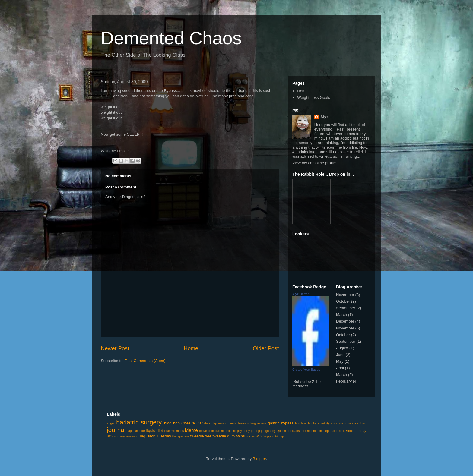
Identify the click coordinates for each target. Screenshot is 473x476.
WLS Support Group (270, 436)
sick (342, 431)
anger (111, 423)
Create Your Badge (306, 370)
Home (191, 348)
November (345, 295)
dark (207, 423)
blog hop (172, 423)
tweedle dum (224, 436)
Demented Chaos (171, 38)
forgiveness (258, 423)
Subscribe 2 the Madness (306, 384)
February (344, 381)
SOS (110, 436)
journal (116, 430)
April (340, 368)
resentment (315, 431)
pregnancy (268, 431)
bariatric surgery (139, 422)
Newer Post (115, 348)
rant (303, 431)
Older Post (266, 348)
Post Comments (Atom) (145, 361)
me (173, 431)
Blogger (259, 459)
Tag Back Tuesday (155, 436)
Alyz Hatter (300, 294)
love (167, 431)
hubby (312, 423)
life (143, 431)
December (345, 321)
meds (180, 431)
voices (250, 436)
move (203, 431)
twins (240, 436)
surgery (120, 436)
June (340, 355)
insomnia (337, 423)
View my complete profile (314, 163)
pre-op (255, 431)
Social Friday (356, 431)
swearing (132, 436)
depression (219, 423)
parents (220, 431)
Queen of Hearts (288, 431)
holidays (301, 423)
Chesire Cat (192, 423)
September (346, 308)
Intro (363, 423)
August (342, 348)
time (186, 436)
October (343, 301)
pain (211, 431)
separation (331, 431)
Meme (191, 430)
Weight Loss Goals (314, 98)
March (341, 315)
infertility (324, 423)
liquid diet (155, 431)
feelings (243, 423)
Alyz (324, 117)
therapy (178, 436)
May (340, 361)
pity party (244, 431)
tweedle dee (201, 436)
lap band (134, 431)
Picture (231, 431)
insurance (352, 423)
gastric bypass (281, 423)
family (233, 423)
